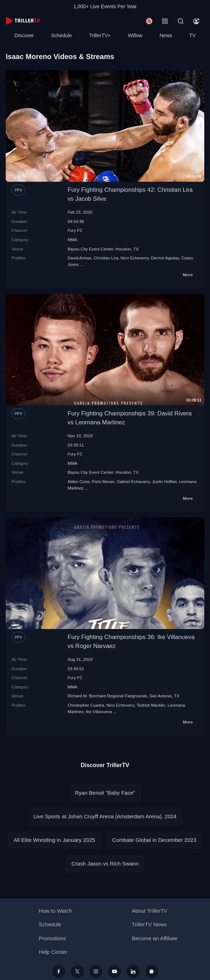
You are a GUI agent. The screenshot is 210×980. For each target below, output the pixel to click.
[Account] (196, 21)
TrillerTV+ (100, 35)
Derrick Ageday (165, 258)
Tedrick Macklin (151, 705)
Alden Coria (79, 481)
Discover (24, 35)
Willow (135, 35)
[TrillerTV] (23, 21)
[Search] (181, 21)
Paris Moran (103, 481)
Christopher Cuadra (86, 705)
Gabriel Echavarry (133, 481)
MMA (72, 240)
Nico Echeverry (135, 258)
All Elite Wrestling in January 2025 (54, 840)
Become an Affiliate (155, 938)
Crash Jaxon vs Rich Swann (105, 864)
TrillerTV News (149, 924)
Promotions (52, 938)
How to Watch (55, 911)
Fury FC (75, 230)
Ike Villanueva (99, 711)
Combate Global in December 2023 (154, 840)
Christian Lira (106, 258)
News (166, 35)
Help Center (53, 952)
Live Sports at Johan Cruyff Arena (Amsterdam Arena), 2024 (105, 816)
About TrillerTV (149, 911)
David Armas (79, 258)
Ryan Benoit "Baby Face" (105, 793)
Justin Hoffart (164, 481)
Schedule (62, 35)
